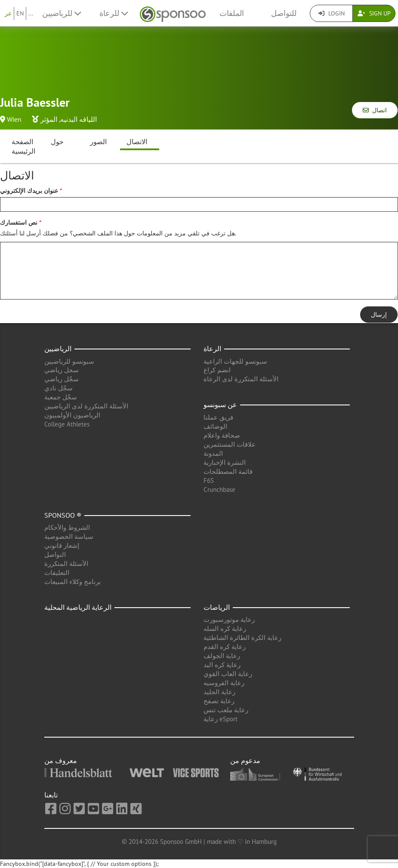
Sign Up (374, 13)
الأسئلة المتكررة (66, 564)
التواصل (55, 554)
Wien (14, 119)
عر (8, 13)
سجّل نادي (59, 388)
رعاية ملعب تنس (226, 710)
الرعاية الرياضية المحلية (78, 607)
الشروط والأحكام (67, 527)
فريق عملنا (218, 417)
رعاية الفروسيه (224, 683)
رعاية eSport (221, 719)
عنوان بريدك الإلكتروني (29, 191)
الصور (98, 142)
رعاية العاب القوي (228, 674)
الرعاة (212, 349)
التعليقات (57, 573)
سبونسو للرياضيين (69, 361)
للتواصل (284, 13)
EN (20, 13)
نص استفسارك (19, 222)
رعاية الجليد (219, 692)
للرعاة (114, 13)
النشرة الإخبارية (225, 462)
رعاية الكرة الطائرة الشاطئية (242, 638)
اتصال (375, 110)
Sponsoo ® (63, 515)
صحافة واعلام (222, 435)
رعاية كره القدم (225, 647)
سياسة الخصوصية (69, 536)
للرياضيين (62, 13)
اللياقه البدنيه (79, 119)
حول (57, 142)
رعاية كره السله (225, 629)
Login (332, 13)
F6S (209, 480)
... (31, 13)
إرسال (379, 315)
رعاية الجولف (222, 656)
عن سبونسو (220, 405)
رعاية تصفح (219, 701)
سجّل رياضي (62, 379)
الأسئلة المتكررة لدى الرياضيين (86, 406)
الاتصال (137, 142)
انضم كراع (217, 370)
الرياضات (217, 607)
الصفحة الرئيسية (23, 147)
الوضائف (215, 426)
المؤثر (49, 119)
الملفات (232, 13)
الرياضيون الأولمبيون (72, 415)
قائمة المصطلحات (228, 471)
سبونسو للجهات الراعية (235, 361)
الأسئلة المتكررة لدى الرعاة (241, 379)
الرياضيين (58, 349)
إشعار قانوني (62, 545)
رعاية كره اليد (222, 665)
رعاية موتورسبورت (229, 619)
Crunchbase (219, 490)
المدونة (213, 453)
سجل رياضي (62, 370)
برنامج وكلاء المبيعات (73, 582)
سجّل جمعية (61, 397)
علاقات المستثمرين (230, 444)
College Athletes (67, 424)
